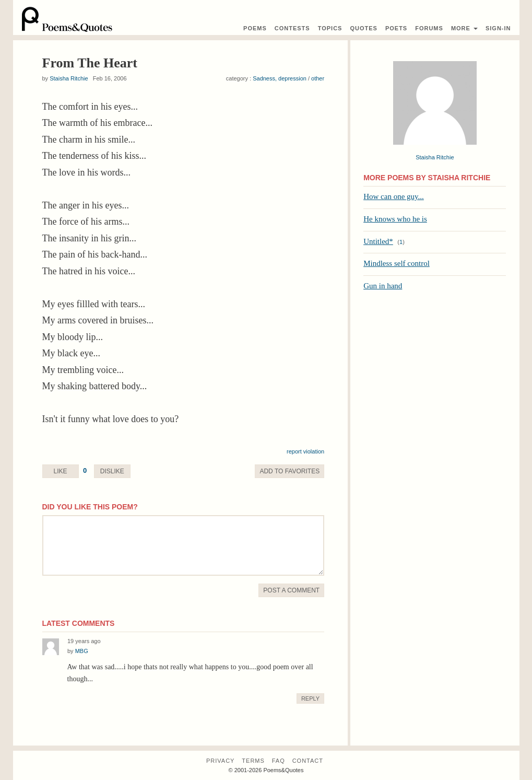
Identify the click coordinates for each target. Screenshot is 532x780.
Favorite (289, 471)
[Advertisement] (435, 374)
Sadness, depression (280, 78)
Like (60, 471)
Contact (308, 761)
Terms (253, 761)
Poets (396, 28)
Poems (255, 28)
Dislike (112, 471)
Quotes (363, 28)
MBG (82, 651)
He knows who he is (395, 219)
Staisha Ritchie (69, 78)
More (464, 28)
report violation (305, 451)
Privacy (220, 761)
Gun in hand (383, 286)
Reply (310, 698)
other (318, 78)
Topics (330, 28)
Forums (429, 28)
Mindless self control (397, 263)
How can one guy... (394, 196)
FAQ (279, 761)
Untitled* (378, 241)
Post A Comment (291, 590)
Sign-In (498, 28)
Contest (292, 28)
